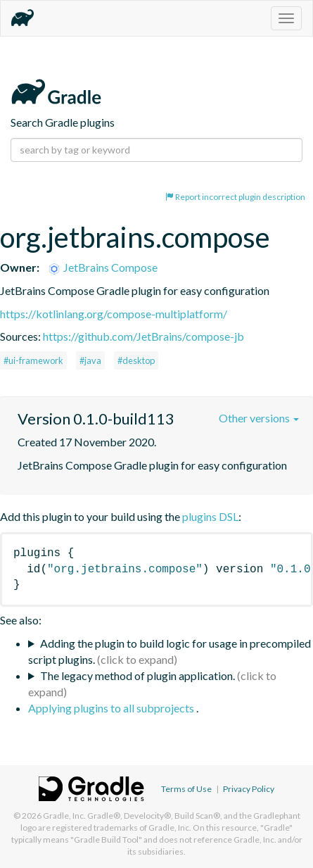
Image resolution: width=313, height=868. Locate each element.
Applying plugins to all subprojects (112, 708)
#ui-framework (33, 360)
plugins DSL (210, 516)
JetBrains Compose (102, 267)
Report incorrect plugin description (235, 197)
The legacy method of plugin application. (138, 675)
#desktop (136, 360)
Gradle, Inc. (64, 816)
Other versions (259, 418)
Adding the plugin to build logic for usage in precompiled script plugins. (170, 651)
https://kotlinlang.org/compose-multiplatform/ (114, 314)
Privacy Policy (249, 789)
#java (90, 360)
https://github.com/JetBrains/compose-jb (143, 336)
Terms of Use (186, 789)
